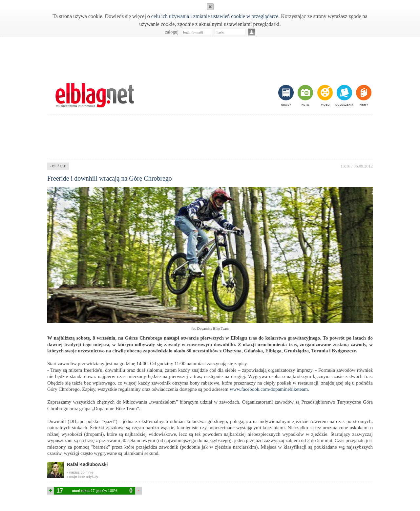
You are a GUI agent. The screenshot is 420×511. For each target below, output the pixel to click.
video (324, 95)
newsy (287, 95)
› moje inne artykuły (83, 477)
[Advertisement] (210, 56)
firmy (363, 95)
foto (305, 95)
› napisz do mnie (80, 472)
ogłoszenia (344, 95)
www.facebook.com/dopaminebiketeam (269, 389)
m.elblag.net (94, 95)
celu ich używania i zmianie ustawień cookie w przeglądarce (215, 16)
